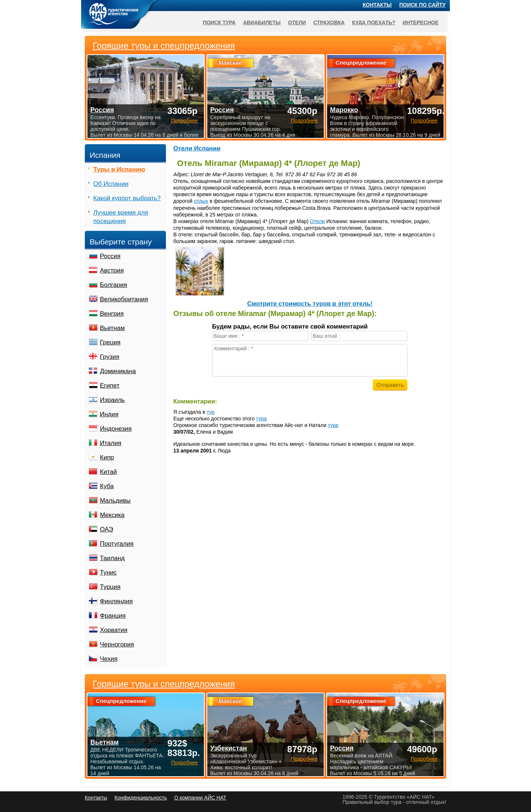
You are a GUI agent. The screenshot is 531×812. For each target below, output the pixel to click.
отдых (201, 201)
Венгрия (112, 314)
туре (333, 425)
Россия (110, 256)
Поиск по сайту (423, 5)
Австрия (112, 270)
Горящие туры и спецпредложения (164, 684)
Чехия (109, 659)
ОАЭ (107, 529)
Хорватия (114, 630)
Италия (111, 443)
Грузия (110, 357)
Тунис (108, 572)
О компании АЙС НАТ (200, 798)
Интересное (421, 22)
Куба (107, 486)
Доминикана (118, 371)
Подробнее (185, 763)
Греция (110, 342)
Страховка (329, 22)
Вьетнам (112, 328)
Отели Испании (197, 148)
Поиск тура (219, 22)
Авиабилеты (262, 22)
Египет (110, 386)
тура (261, 419)
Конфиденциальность (140, 798)
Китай (108, 472)
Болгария (114, 285)
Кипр (107, 457)
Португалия (117, 544)
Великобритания (124, 299)
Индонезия (116, 429)
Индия (109, 414)
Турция (110, 587)
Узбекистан (229, 748)
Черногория (117, 644)
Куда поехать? (374, 22)
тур (211, 412)
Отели (317, 221)
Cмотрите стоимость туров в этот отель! (310, 304)
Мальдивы (115, 501)
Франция (113, 616)
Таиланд (112, 558)
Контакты (377, 5)
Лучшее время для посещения (121, 217)
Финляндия (116, 601)
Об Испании (111, 184)
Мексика (112, 515)
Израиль (112, 400)
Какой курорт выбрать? (127, 198)
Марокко (344, 110)
